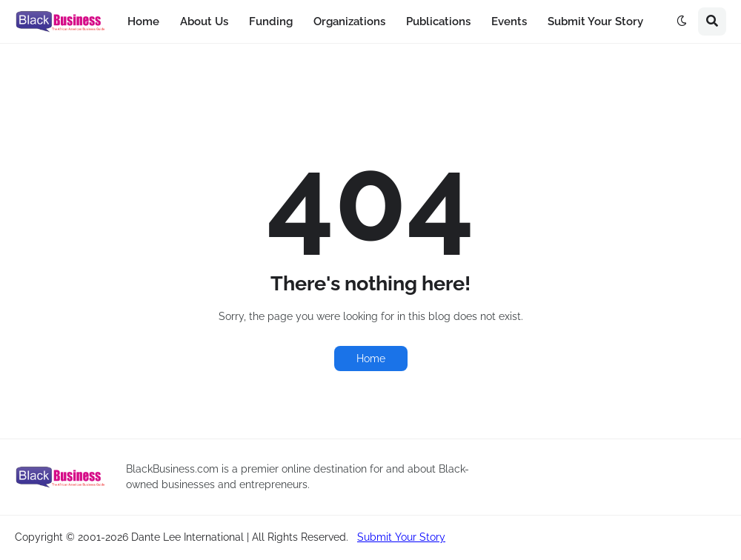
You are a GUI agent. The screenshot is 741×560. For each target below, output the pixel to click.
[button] (682, 21)
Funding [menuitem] (271, 21)
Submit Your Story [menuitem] (595, 21)
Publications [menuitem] (438, 21)
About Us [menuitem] (204, 21)
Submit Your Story (401, 537)
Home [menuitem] (143, 21)
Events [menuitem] (509, 21)
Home (371, 359)
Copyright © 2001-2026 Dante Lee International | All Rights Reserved (180, 537)
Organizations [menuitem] (349, 21)
